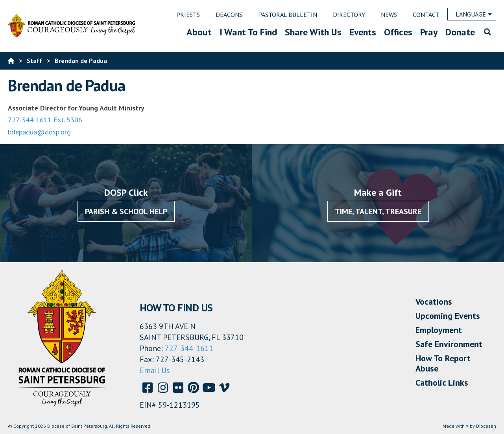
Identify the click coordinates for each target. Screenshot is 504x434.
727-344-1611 (189, 348)
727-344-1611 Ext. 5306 (45, 120)
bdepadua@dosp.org (39, 132)
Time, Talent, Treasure (378, 211)
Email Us (155, 370)
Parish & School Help (126, 211)
